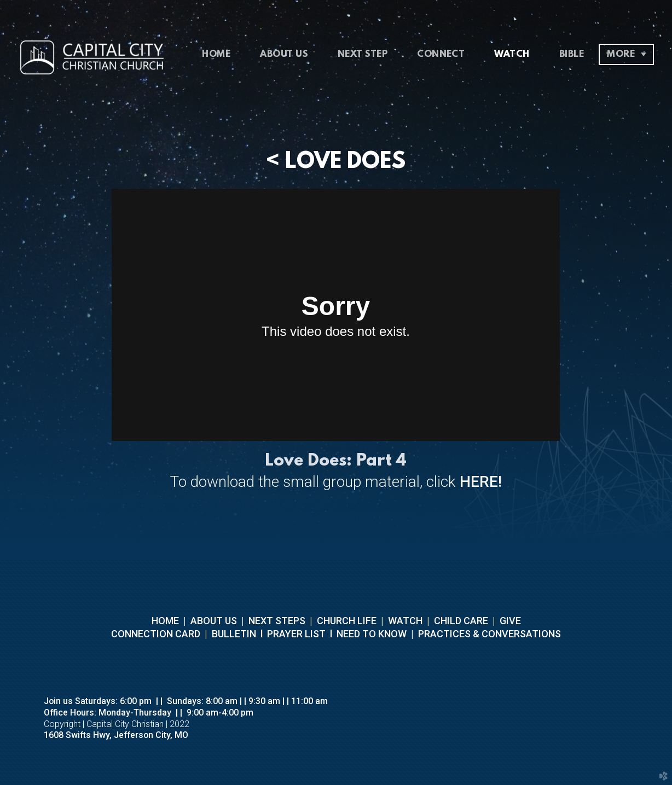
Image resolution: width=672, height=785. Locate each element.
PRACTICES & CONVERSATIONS (488, 634)
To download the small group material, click (336, 482)
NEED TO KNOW (372, 634)
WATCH (405, 621)
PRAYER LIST (296, 634)
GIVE (510, 621)
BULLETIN (233, 634)
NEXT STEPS (276, 621)
